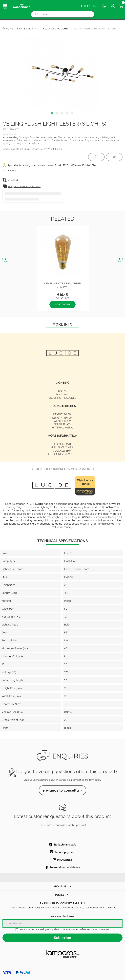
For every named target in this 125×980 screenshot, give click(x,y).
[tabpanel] (62, 73)
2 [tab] (58, 114)
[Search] (66, 14)
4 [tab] (67, 114)
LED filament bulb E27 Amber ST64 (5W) (62, 285)
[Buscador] (37, 14)
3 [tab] (62, 114)
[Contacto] (104, 6)
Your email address (63, 916)
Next (120, 259)
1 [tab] (53, 114)
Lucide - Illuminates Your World (62, 469)
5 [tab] (72, 114)
